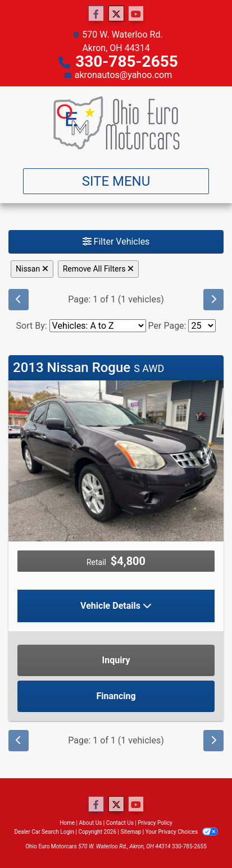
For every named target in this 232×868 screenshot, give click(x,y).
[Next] (213, 300)
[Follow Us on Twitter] (116, 14)
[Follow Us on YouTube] (136, 14)
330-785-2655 (127, 61)
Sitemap (131, 832)
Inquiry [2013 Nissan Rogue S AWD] (116, 660)
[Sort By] (98, 326)
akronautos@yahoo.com (123, 75)
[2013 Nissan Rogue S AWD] (116, 460)
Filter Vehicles (116, 242)
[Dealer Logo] (116, 123)
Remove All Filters (98, 269)
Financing (116, 696)
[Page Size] (202, 326)
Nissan (32, 269)
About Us (91, 823)
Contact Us (120, 823)
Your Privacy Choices (182, 832)
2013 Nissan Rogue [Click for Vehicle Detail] (88, 368)
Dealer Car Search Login (44, 832)
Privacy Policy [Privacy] (155, 823)
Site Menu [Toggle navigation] (116, 181)
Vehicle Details (116, 606)
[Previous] (19, 300)
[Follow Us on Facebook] (96, 14)
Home (67, 823)
